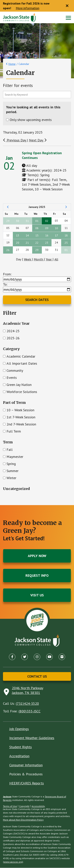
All (56, 259)
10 (56, 228)
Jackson (7, 797)
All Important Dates (22, 364)
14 (27, 236)
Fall (10, 450)
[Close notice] (67, 6)
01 (37, 221)
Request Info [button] (37, 576)
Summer (13, 471)
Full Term (14, 431)
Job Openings (19, 729)
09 (47, 228)
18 (66, 236)
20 (18, 243)
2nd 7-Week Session (21, 424)
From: (7, 274)
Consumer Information (26, 765)
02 (47, 221)
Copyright (24, 806)
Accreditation (19, 756)
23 (47, 243)
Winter (11, 478)
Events (12, 378)
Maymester (15, 457)
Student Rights (21, 747)
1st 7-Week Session (21, 417)
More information (28, 8)
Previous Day (15, 140)
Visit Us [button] (37, 595)
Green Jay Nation (19, 385)
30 (18, 221)
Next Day (38, 140)
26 (8, 250)
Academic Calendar (21, 357)
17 (56, 236)
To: (5, 285)
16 (47, 236)
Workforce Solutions (22, 392)
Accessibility (38, 806)
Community (15, 371)
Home (12, 64)
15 (37, 236)
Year (49, 259)
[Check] (4, 331)
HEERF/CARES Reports (27, 783)
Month (39, 259)
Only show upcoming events (31, 120)
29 (8, 221)
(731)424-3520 (27, 704)
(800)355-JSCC (30, 711)
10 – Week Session (20, 410)
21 (27, 243)
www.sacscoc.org (13, 862)
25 (66, 243)
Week (28, 259)
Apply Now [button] (37, 556)
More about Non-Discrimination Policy (23, 820)
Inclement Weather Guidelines (32, 738)
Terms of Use (10, 806)
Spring (11, 464)
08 (37, 228)
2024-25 (13, 331)
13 (18, 236)
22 (37, 243)
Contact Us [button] (37, 677)
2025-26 (13, 338)
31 (27, 221)
